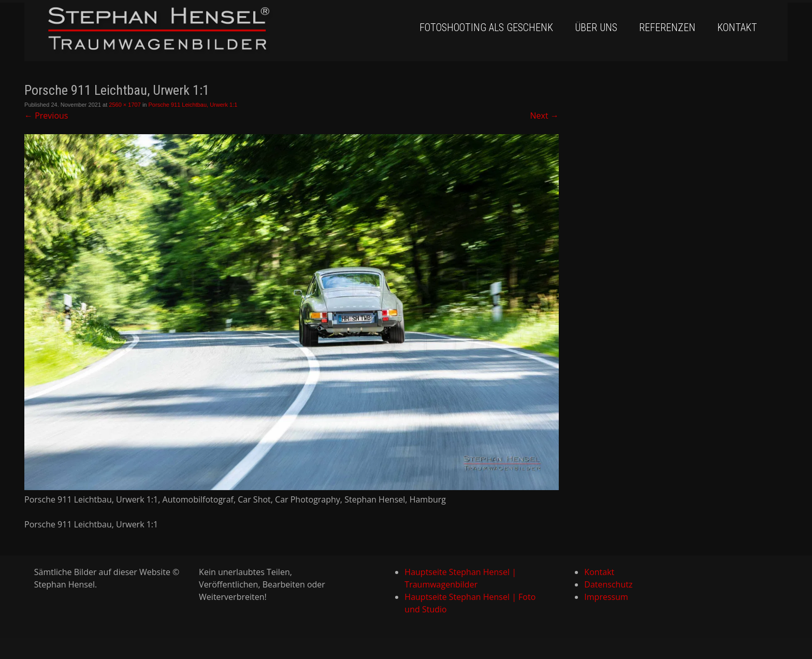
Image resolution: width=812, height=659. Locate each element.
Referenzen (667, 27)
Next (545, 116)
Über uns (596, 27)
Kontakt (737, 27)
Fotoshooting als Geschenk (486, 27)
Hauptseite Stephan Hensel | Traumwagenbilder (460, 578)
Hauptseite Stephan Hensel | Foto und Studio (470, 603)
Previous (46, 116)
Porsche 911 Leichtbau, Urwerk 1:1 (193, 105)
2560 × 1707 (125, 105)
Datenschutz (608, 584)
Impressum (606, 597)
